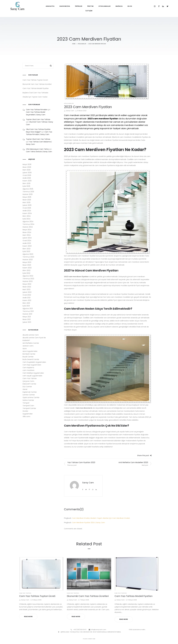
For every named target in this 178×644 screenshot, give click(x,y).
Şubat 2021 (27, 322)
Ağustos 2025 (28, 189)
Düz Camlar (27, 387)
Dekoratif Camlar (29, 384)
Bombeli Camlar (29, 354)
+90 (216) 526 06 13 (80, 630)
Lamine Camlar (29, 395)
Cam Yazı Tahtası (30, 378)
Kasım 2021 (27, 300)
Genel (25, 389)
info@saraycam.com (99, 630)
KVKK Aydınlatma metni (137, 630)
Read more (28, 617)
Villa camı (26, 416)
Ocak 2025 (27, 208)
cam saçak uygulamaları (32, 376)
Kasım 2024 (27, 213)
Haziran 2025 (28, 194)
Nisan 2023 (27, 265)
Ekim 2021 (26, 303)
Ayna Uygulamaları (30, 351)
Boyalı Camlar (28, 357)
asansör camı (28, 346)
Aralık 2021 (27, 298)
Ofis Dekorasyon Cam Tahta (37, 149)
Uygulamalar (82, 44)
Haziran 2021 (27, 314)
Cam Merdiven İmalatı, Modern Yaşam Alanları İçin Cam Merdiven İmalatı (101, 518)
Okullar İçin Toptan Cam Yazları (35, 97)
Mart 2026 (27, 170)
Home (74, 44)
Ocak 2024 (27, 241)
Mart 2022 (27, 289)
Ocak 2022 (27, 295)
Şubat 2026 (27, 173)
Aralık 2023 (27, 243)
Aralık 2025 (27, 178)
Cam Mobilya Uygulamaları (33, 373)
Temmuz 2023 (28, 257)
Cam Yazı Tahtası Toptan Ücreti (35, 80)
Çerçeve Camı (28, 381)
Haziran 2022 (28, 281)
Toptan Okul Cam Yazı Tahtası (38, 119)
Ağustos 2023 (28, 254)
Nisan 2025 (27, 200)
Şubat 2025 (27, 205)
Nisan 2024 (27, 232)
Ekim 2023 (27, 249)
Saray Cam (69, 111)
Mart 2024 (27, 235)
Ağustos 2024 (28, 222)
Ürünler (25, 411)
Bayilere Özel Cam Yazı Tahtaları (35, 93)
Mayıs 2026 (27, 164)
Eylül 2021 (26, 306)
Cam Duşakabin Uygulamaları (34, 362)
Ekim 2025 (27, 183)
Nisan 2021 (27, 319)
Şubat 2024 (27, 238)
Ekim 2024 (27, 216)
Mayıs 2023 (27, 262)
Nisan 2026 (27, 167)
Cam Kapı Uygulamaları (32, 365)
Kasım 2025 (27, 181)
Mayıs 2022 (27, 284)
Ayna (25, 349)
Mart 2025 (27, 202)
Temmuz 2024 (28, 224)
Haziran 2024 (28, 227)
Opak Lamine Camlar (31, 397)
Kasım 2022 (27, 268)
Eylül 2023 (26, 251)
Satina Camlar (28, 400)
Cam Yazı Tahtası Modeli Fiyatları (36, 88)
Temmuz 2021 (28, 311)
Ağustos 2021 (28, 309)
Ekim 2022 (27, 270)
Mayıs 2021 (27, 317)
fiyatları (85, 277)
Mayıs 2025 (27, 197)
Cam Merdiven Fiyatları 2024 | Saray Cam (88, 523)
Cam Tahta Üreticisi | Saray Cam (39, 152)
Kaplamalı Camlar (30, 392)
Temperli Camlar (29, 408)
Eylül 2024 (27, 219)
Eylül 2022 (26, 273)
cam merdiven (28, 370)
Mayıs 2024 (27, 230)
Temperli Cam (28, 406)
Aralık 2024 (27, 211)
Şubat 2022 (27, 292)
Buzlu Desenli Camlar (31, 359)
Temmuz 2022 (28, 279)
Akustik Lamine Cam (31, 335)
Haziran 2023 (28, 260)
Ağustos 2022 (28, 276)
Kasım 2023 (27, 246)
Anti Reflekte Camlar (31, 343)
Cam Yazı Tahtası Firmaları (37, 110)
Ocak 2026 (27, 175)
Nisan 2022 (27, 287)
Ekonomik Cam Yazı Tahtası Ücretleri (37, 84)
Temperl (26, 403)
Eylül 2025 (26, 186)
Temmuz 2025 (28, 192)
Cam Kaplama (28, 368)
